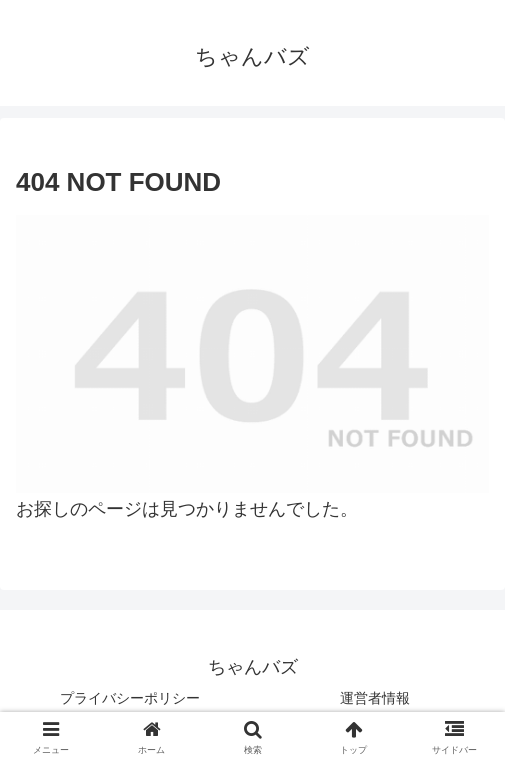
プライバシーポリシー (130, 698)
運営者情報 (375, 698)
